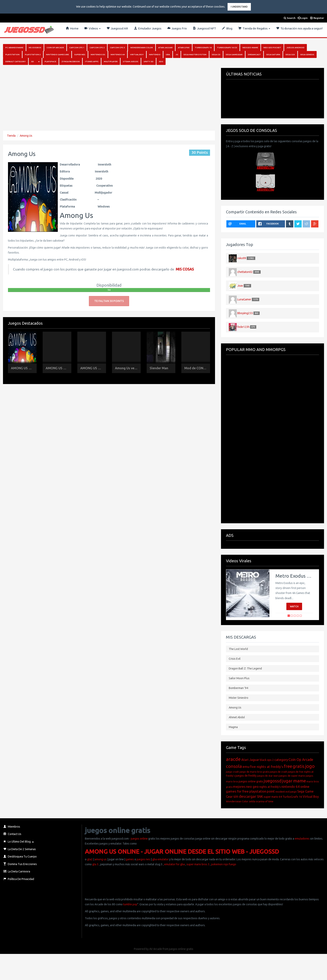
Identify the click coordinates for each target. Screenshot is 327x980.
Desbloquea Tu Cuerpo (20, 857)
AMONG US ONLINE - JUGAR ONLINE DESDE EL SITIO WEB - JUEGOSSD (182, 852)
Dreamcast (254, 54)
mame (300, 781)
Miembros (12, 827)
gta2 (90, 859)
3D (32, 61)
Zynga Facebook (71, 61)
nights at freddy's (270, 787)
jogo (310, 766)
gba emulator (160, 859)
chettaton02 (245, 272)
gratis (299, 766)
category (281, 760)
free (288, 766)
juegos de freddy (246, 776)
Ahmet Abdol (237, 717)
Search (290, 18)
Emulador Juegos (148, 28)
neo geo (252, 786)
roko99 (242, 258)
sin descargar (245, 796)
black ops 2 (267, 760)
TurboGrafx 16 (292, 797)
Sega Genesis (307, 54)
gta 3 (95, 864)
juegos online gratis (251, 781)
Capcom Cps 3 (117, 48)
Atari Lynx (184, 48)
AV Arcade (156, 949)
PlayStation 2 (33, 54)
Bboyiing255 (245, 313)
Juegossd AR (117, 28)
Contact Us (12, 834)
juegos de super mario (292, 776)
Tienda (11, 136)
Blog (227, 28)
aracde (233, 759)
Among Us (26, 136)
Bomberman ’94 (238, 688)
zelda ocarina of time (261, 801)
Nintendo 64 (118, 54)
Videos (93, 28)
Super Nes (80, 54)
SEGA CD (216, 54)
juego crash (232, 772)
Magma (233, 727)
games (130, 859)
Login (303, 18)
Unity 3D (149, 61)
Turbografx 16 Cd (227, 48)
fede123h (243, 327)
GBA (168, 54)
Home (72, 28)
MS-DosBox (35, 48)
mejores (239, 786)
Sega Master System (195, 54)
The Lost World (238, 649)
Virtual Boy (137, 54)
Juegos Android (296, 48)
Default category (16, 61)
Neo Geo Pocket (272, 48)
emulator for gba (174, 864)
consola (234, 766)
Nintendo (155, 54)
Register (317, 18)
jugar (287, 781)
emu (246, 767)
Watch (294, 606)
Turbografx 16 (203, 48)
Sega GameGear (234, 54)
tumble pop (130, 904)
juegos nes (143, 859)
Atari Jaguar (165, 48)
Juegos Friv (177, 28)
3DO (161, 61)
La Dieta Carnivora (17, 871)
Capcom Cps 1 (77, 48)
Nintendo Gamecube (57, 54)
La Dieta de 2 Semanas (20, 849)
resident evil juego (286, 792)
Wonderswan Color (142, 48)
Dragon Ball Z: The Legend (245, 668)
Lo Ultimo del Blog (17, 842)
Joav (240, 285)
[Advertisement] (96, 96)
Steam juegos (131, 61)
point (271, 791)
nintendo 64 (291, 786)
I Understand (239, 7)
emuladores (302, 839)
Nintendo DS (98, 54)
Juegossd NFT (204, 28)
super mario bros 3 (198, 864)
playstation (258, 791)
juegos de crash (278, 772)
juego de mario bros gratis (254, 772)
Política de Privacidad (19, 879)
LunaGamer (244, 299)
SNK (260, 796)
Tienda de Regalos (254, 28)
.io (177, 54)
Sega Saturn (273, 54)
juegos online (139, 839)
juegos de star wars (268, 776)
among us (101, 859)
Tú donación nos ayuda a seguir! (299, 28)
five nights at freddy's (267, 767)
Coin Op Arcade (55, 48)
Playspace (50, 61)
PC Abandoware (14, 48)
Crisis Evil (235, 659)
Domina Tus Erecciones (20, 864)
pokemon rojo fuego (224, 864)
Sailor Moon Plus (239, 678)
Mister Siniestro (239, 698)
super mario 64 (273, 797)
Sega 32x (290, 54)
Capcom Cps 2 (97, 48)
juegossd (273, 781)
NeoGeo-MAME (250, 48)
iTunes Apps (92, 61)
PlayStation (12, 54)
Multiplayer (111, 61)
